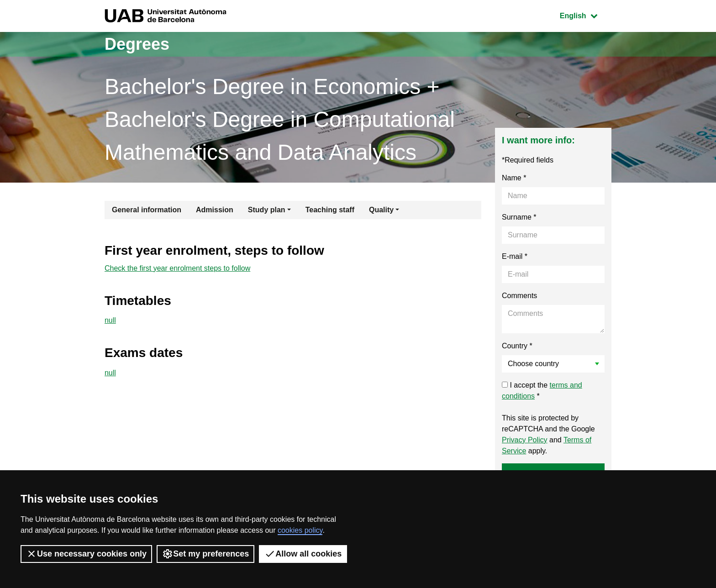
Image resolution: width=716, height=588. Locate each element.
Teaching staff (330, 210)
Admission (215, 210)
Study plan (267, 210)
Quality (381, 210)
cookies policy (300, 530)
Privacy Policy (525, 440)
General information (147, 210)
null (110, 320)
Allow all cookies (303, 554)
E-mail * (515, 256)
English (585, 15)
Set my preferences (205, 554)
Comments (519, 296)
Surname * (519, 217)
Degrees (137, 44)
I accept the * (542, 391)
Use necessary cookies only (86, 554)
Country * (517, 346)
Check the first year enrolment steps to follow (177, 268)
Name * (514, 178)
